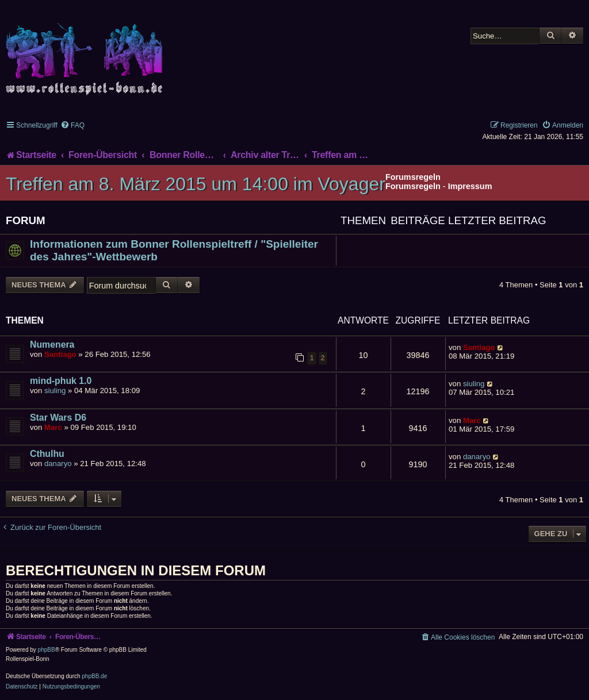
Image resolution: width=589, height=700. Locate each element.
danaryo (58, 464)
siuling (55, 391)
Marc (53, 427)
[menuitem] (72, 125)
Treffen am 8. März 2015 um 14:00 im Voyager (196, 184)
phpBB (47, 650)
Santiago (60, 354)
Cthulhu (47, 454)
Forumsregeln (413, 186)
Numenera (52, 345)
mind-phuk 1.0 (61, 381)
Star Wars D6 (58, 418)
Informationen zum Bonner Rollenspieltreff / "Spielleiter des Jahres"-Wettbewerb (174, 250)
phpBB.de (94, 676)
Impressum (470, 186)
